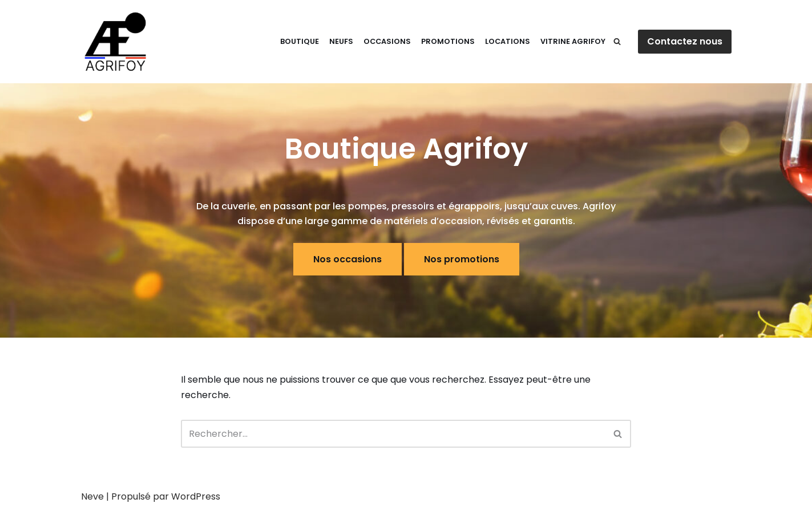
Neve (92, 496)
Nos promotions (462, 259)
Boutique (300, 41)
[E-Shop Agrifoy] (115, 42)
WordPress (196, 496)
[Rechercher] (617, 41)
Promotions (448, 41)
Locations (508, 41)
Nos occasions (348, 259)
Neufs (341, 41)
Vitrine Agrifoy (573, 41)
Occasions (387, 41)
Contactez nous (685, 41)
